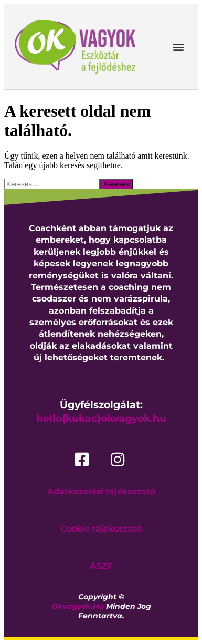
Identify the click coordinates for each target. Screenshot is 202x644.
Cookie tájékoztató (101, 529)
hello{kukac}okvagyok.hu (101, 418)
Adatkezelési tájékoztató (101, 491)
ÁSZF (101, 566)
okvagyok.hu (78, 606)
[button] (179, 47)
